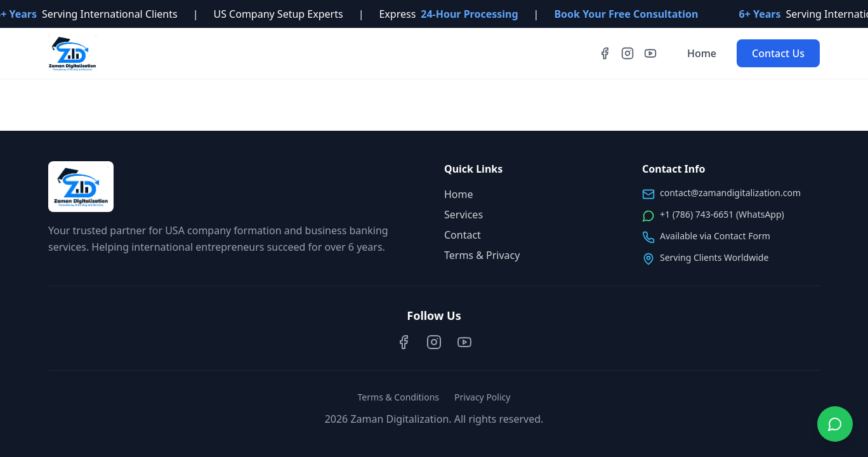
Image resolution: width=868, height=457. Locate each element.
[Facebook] (605, 53)
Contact (463, 235)
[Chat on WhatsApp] (835, 424)
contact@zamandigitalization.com (730, 193)
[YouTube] (650, 53)
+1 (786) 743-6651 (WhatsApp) (722, 214)
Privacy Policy (482, 397)
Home (702, 53)
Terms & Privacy (482, 255)
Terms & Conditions (399, 397)
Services (464, 215)
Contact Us (778, 53)
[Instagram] (628, 53)
